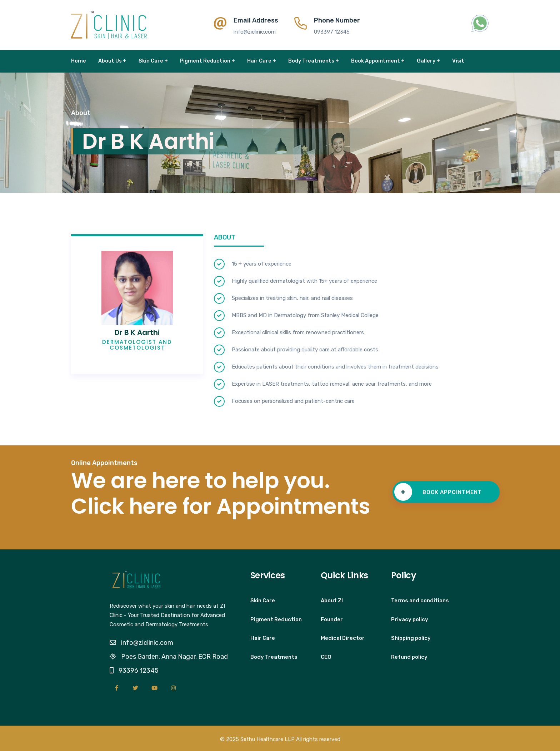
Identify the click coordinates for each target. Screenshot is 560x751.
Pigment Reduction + (207, 61)
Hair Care (263, 638)
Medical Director (343, 638)
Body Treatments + (314, 61)
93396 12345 (139, 671)
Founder (332, 619)
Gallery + (428, 61)
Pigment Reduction (276, 619)
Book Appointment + (378, 61)
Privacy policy (410, 619)
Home (79, 61)
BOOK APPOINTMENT (438, 492)
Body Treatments (274, 657)
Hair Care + (262, 61)
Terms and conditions (420, 601)
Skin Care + (153, 61)
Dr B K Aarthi (137, 332)
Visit (458, 61)
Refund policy (409, 657)
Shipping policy (411, 638)
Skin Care (263, 601)
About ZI (332, 601)
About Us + (112, 61)
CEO (326, 657)
